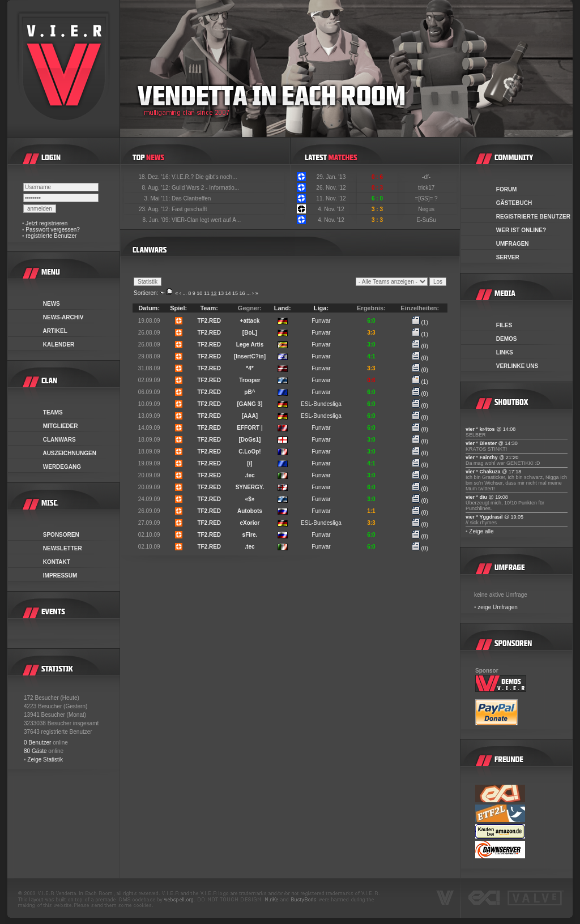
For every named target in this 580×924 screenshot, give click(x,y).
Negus (427, 209)
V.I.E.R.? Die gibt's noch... (204, 177)
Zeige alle (481, 531)
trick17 (427, 188)
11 (207, 293)
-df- (427, 177)
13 (221, 293)
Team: (209, 308)
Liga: (321, 308)
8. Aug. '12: (157, 188)
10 (199, 293)
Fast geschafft (189, 209)
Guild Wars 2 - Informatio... (205, 188)
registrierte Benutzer (51, 236)
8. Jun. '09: (157, 220)
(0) (420, 346)
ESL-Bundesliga (321, 404)
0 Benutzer (37, 743)
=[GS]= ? (427, 198)
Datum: (149, 308)
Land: (283, 308)
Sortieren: (146, 293)
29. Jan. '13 (331, 177)
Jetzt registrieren (46, 223)
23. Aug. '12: (155, 209)
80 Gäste (35, 751)
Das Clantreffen (191, 198)
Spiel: (178, 308)
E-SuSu (427, 220)
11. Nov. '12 (331, 198)
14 (228, 293)
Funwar (321, 321)
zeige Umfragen (498, 607)
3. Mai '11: (158, 198)
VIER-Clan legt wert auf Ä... (206, 220)
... (185, 293)
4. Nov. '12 (331, 209)
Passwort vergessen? (53, 230)
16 (242, 293)
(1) (420, 322)
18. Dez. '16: (155, 177)
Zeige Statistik (45, 760)
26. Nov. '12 (331, 188)
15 (235, 293)
